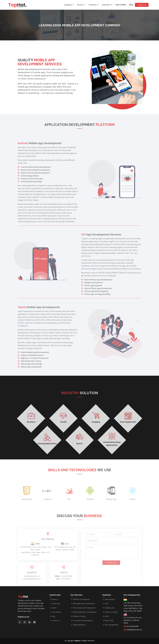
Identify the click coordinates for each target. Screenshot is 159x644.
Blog (132, 5)
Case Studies (56, 612)
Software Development (81, 599)
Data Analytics (110, 599)
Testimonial (56, 604)
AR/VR (107, 616)
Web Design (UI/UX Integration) (84, 608)
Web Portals (109, 621)
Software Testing (79, 616)
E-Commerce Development (83, 621)
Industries (106, 5)
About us (55, 599)
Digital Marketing (79, 625)
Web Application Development (84, 604)
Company (68, 5)
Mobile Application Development (85, 612)
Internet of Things (111, 612)
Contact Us (144, 5)
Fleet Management (111, 625)
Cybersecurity (109, 608)
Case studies (121, 5)
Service (81, 5)
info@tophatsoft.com (134, 630)
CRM (106, 604)
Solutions (93, 5)
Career (54, 608)
